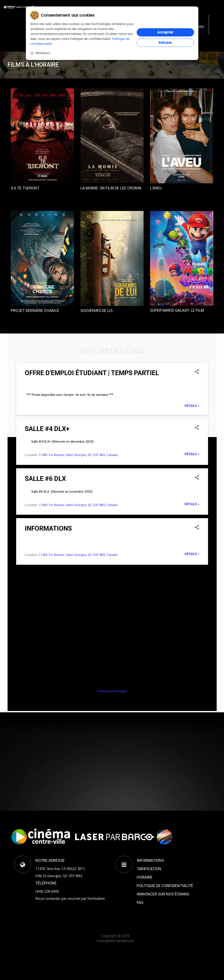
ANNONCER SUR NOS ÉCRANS (163, 894)
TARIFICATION (149, 869)
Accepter (165, 32)
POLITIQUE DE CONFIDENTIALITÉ (165, 886)
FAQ (140, 902)
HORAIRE (145, 877)
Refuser (165, 43)
